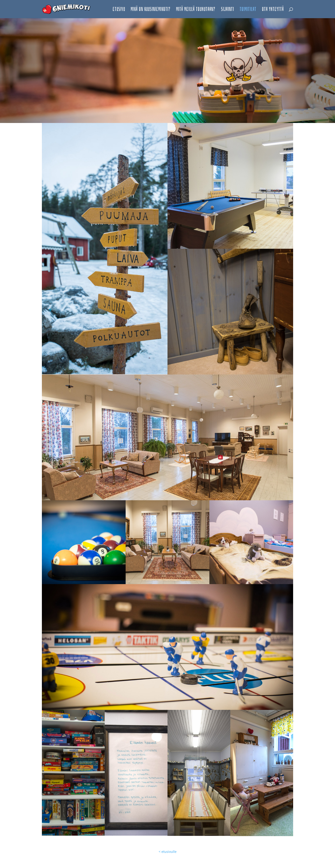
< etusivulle (168, 852)
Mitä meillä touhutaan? (196, 10)
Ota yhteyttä (273, 10)
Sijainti (228, 10)
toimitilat (248, 10)
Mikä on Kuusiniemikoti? (151, 10)
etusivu (119, 10)
